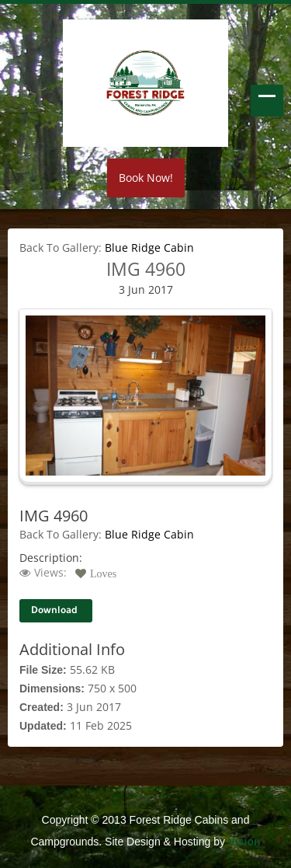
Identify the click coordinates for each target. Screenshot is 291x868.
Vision (244, 842)
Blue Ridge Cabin (149, 248)
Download (54, 610)
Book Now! (146, 178)
